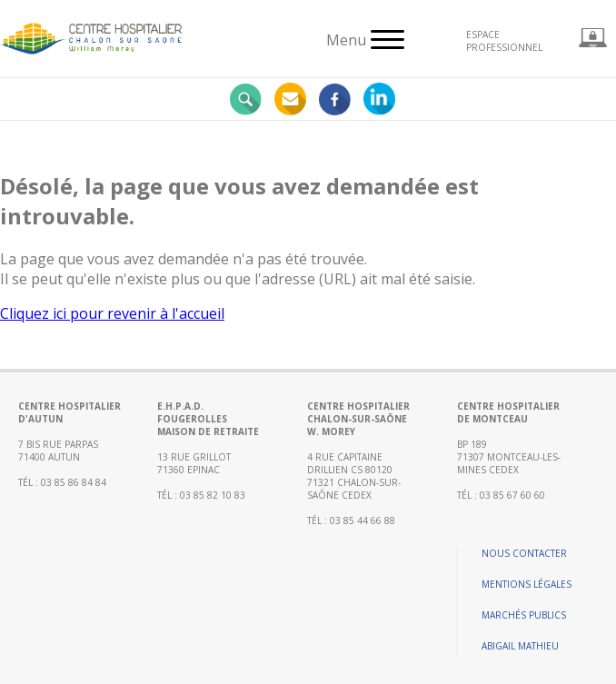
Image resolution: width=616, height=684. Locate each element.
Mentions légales (527, 584)
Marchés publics (524, 615)
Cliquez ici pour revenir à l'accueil (112, 313)
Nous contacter (524, 553)
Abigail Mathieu (520, 646)
